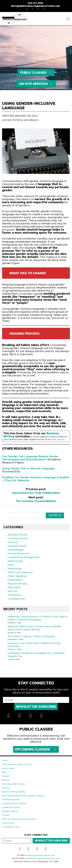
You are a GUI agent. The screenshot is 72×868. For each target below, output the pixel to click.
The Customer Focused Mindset (36, 501)
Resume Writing (17, 584)
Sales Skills (14, 587)
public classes (58, 439)
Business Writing (17, 535)
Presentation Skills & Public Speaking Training (23, 796)
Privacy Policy (8, 823)
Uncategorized (16, 599)
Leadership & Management (23, 557)
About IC (6, 780)
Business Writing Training (14, 792)
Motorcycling (15, 561)
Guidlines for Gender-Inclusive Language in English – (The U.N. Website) (36, 479)
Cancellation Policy (11, 827)
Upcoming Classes (36, 749)
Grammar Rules (17, 546)
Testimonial (14, 595)
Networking (14, 568)
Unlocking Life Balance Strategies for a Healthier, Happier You (36, 655)
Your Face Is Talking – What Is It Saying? (31, 636)
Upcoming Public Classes (14, 784)
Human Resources (18, 553)
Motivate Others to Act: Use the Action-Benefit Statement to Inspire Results (34, 628)
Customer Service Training (14, 803)
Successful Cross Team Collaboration (36, 493)
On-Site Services (36, 84)
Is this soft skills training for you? (17, 764)
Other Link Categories (20, 572)
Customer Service (18, 538)
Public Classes (36, 73)
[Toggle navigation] (68, 19)
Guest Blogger (16, 550)
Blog (4, 772)
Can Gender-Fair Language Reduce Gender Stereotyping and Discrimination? (30, 458)
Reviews (6, 776)
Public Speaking (17, 576)
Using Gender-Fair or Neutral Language (28, 468)
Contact (6, 815)
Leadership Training (11, 807)
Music (11, 565)
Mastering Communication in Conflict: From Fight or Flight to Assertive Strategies (38, 618)
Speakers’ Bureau (10, 811)
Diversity (13, 542)
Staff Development (11, 799)
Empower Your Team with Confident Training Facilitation (34, 645)
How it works (8, 768)
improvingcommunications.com (40, 855)
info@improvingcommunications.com (35, 6)
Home (5, 760)
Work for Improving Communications (19, 819)
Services (13, 591)
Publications (15, 580)
